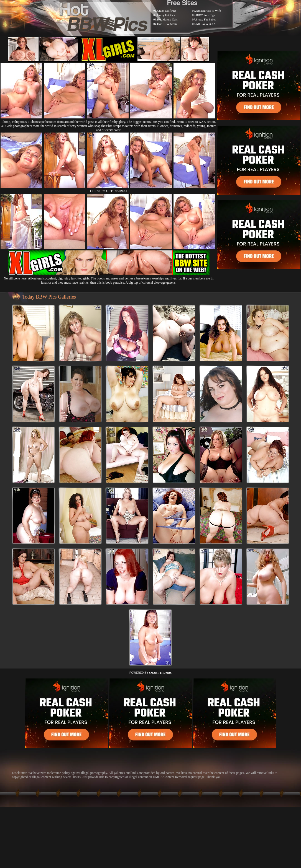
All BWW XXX (206, 24)
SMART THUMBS (160, 673)
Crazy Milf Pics (167, 11)
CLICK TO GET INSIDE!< (109, 191)
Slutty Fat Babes (206, 19)
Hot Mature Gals (167, 19)
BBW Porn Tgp (206, 15)
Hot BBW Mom (167, 24)
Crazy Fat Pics (166, 15)
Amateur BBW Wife (208, 11)
